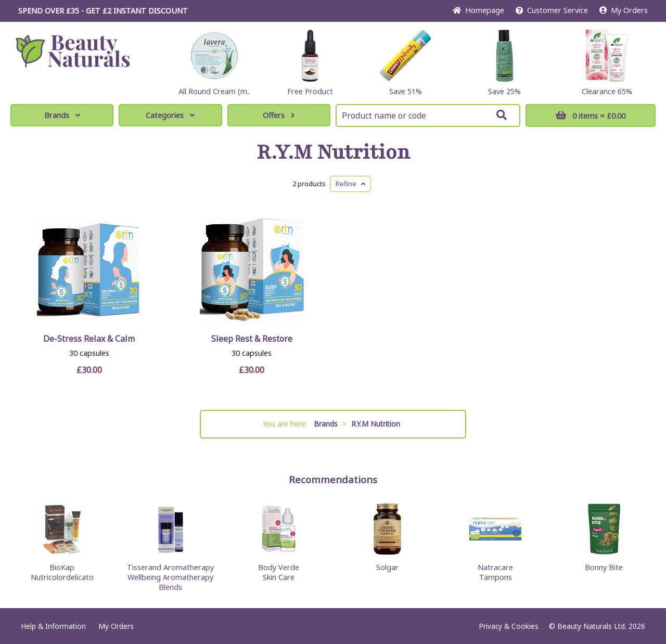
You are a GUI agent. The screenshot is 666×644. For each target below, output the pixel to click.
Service (552, 10)
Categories (170, 115)
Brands (62, 115)
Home (478, 10)
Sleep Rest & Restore (252, 339)
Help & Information (53, 626)
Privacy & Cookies (509, 626)
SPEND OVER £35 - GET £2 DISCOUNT (103, 11)
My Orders (624, 10)
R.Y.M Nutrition (333, 152)
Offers (279, 115)
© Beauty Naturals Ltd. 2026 (597, 626)
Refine (350, 184)
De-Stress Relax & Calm (89, 339)
